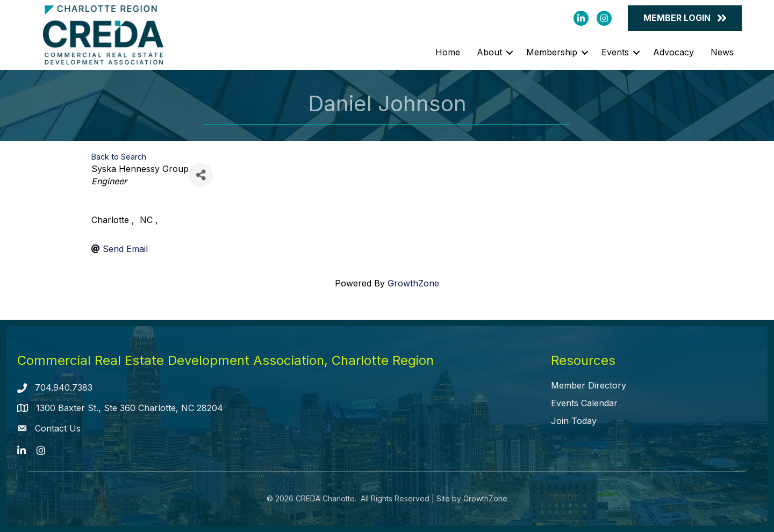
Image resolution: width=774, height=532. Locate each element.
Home (448, 52)
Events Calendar (584, 403)
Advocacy (673, 52)
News (722, 52)
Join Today (574, 421)
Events (615, 52)
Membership (552, 52)
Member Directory (589, 385)
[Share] (201, 175)
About (489, 52)
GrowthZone (413, 283)
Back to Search (119, 157)
